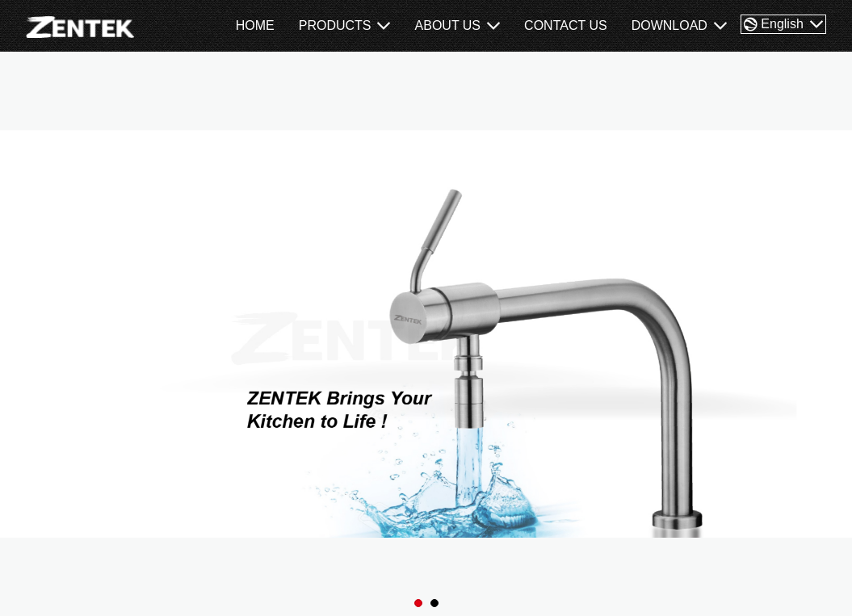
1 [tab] (419, 603)
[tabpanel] (426, 334)
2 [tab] (435, 603)
